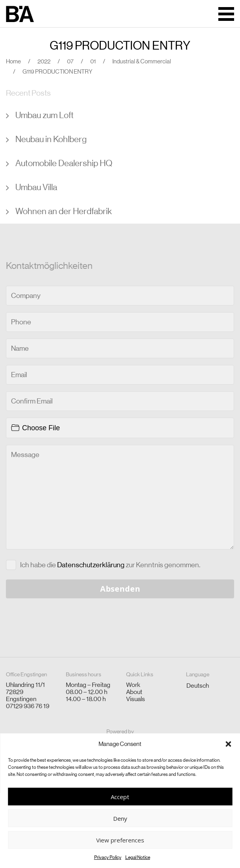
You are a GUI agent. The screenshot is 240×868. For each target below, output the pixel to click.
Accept (120, 797)
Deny (120, 818)
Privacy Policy (108, 857)
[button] (228, 744)
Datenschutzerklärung (91, 565)
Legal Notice (138, 857)
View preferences (120, 840)
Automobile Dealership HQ (64, 163)
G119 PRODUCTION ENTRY (120, 46)
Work (133, 685)
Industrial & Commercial (142, 61)
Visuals (136, 699)
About (134, 692)
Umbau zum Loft (45, 115)
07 (70, 61)
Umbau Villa (36, 187)
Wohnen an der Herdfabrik (64, 211)
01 (93, 61)
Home (13, 61)
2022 (44, 61)
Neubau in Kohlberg (51, 139)
